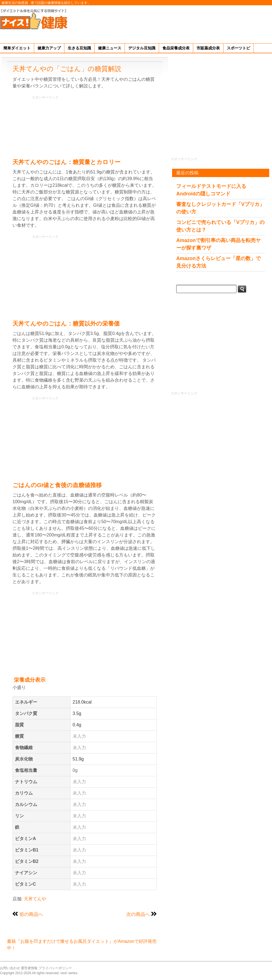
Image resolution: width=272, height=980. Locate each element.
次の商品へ (138, 914)
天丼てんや (35, 899)
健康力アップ (49, 48)
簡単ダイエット (17, 48)
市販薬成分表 (208, 48)
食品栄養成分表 (176, 48)
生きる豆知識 (79, 48)
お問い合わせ (10, 968)
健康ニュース (110, 48)
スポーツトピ (238, 48)
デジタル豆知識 (142, 48)
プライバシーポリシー (55, 968)
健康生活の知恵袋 (15, 3)
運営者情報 (29, 968)
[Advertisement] (255, 23)
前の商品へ (31, 914)
